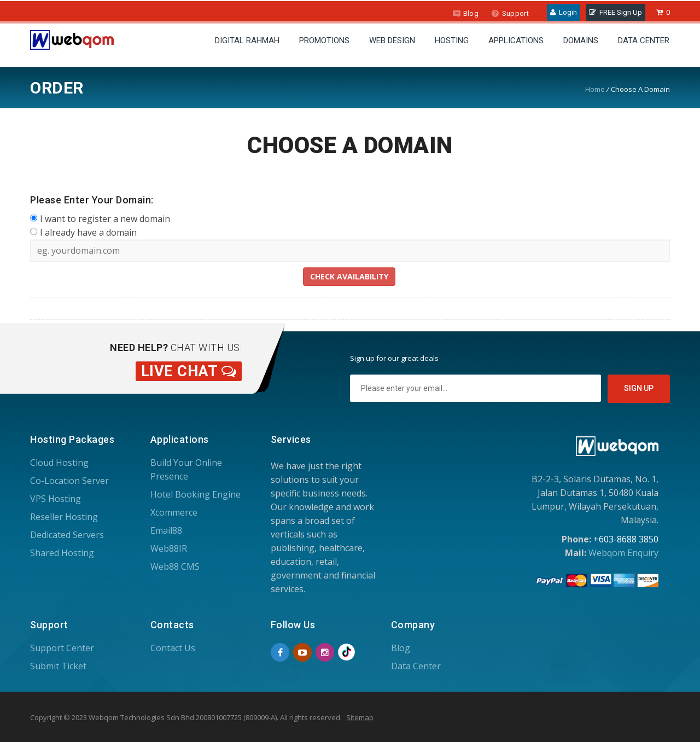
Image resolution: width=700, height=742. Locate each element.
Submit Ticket (58, 666)
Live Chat (189, 371)
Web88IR (169, 548)
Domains (581, 40)
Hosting (452, 40)
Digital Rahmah (247, 40)
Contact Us (173, 648)
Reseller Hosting (64, 517)
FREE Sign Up (616, 12)
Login (564, 12)
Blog (465, 13)
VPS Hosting (56, 499)
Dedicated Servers (67, 535)
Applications (516, 40)
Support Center (62, 648)
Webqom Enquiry (623, 553)
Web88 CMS (175, 566)
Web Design (392, 40)
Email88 (166, 530)
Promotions (324, 40)
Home (595, 89)
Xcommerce (174, 512)
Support (510, 13)
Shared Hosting (62, 553)
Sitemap (360, 717)
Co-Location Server (69, 481)
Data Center (644, 40)
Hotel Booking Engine (196, 494)
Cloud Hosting (59, 463)
